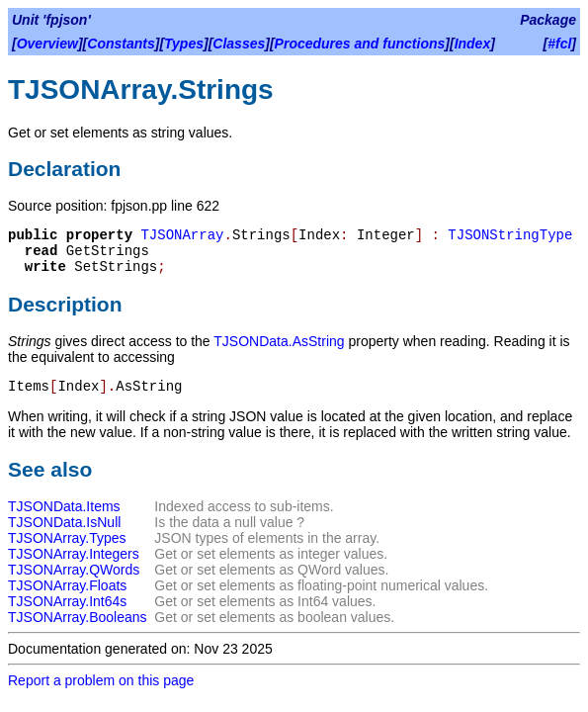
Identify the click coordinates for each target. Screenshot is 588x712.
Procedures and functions (360, 44)
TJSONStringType (510, 235)
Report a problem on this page (101, 680)
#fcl (559, 44)
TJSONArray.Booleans (78, 617)
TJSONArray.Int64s (67, 601)
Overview (47, 44)
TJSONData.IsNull (64, 522)
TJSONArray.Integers (74, 554)
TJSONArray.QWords (74, 570)
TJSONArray (182, 235)
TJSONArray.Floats (67, 585)
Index (473, 44)
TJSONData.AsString (279, 341)
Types (184, 44)
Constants (121, 44)
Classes (239, 44)
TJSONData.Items (64, 506)
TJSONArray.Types (67, 538)
